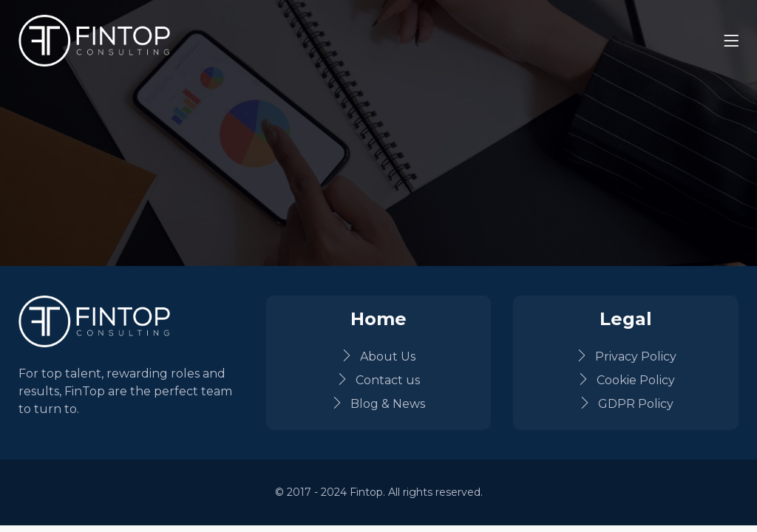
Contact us (378, 380)
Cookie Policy (626, 380)
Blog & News (378, 404)
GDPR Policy (626, 404)
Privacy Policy (626, 357)
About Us (378, 357)
